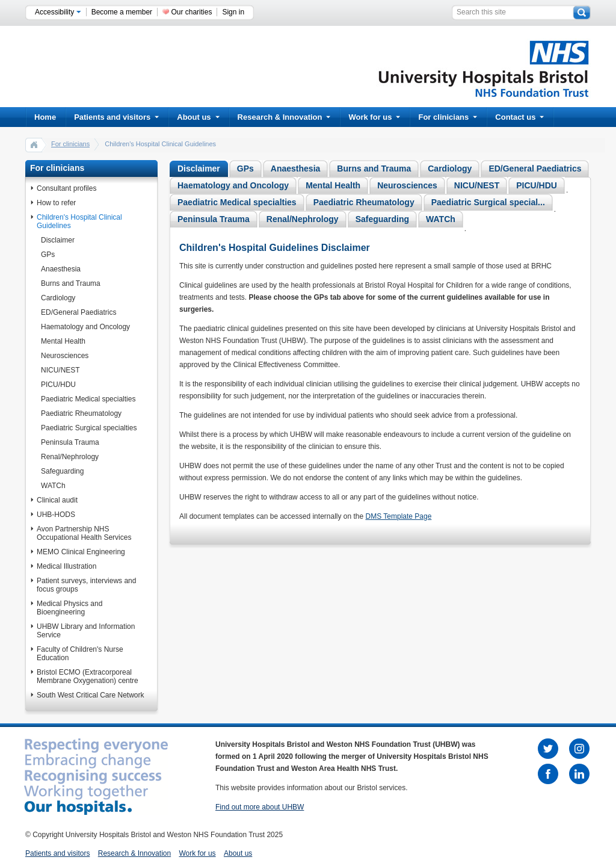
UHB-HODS (56, 515)
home (34, 144)
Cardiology (58, 298)
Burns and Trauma (71, 283)
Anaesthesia (61, 269)
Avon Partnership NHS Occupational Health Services (84, 533)
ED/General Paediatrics (79, 312)
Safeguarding (62, 471)
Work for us (374, 117)
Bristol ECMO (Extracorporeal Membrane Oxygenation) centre (88, 676)
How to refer (56, 203)
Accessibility (58, 12)
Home (45, 117)
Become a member (122, 12)
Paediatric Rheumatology (81, 413)
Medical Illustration (66, 566)
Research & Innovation (284, 117)
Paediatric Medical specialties (88, 399)
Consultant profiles (66, 188)
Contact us (519, 117)
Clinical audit (57, 500)
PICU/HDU (58, 385)
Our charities (191, 12)
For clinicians (448, 117)
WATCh (53, 486)
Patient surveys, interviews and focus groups (86, 585)
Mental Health (63, 341)
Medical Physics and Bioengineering (69, 608)
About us (198, 117)
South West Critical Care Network (91, 695)
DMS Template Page (399, 516)
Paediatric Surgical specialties (89, 428)
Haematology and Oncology (85, 327)
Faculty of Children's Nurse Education (80, 654)
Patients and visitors (116, 117)
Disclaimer (58, 240)
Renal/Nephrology (70, 457)
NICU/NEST (60, 370)
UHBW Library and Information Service (86, 631)
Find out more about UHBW (260, 807)
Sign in (233, 12)
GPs (48, 255)
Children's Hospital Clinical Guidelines (79, 221)
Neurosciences (65, 356)
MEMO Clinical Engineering (81, 552)
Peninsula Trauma (70, 442)
